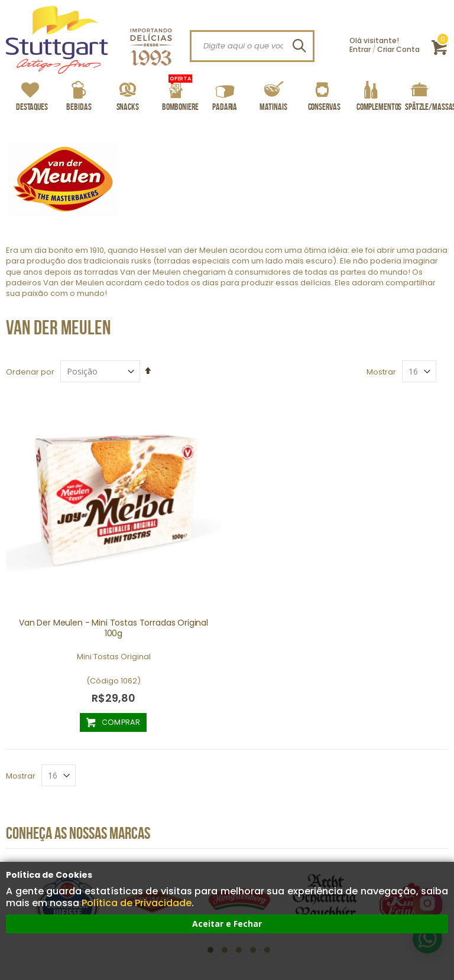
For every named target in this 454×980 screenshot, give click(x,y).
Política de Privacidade (137, 903)
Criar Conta (398, 49)
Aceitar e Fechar (227, 924)
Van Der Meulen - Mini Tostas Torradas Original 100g (113, 628)
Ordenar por (30, 372)
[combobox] (252, 46)
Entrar (360, 49)
